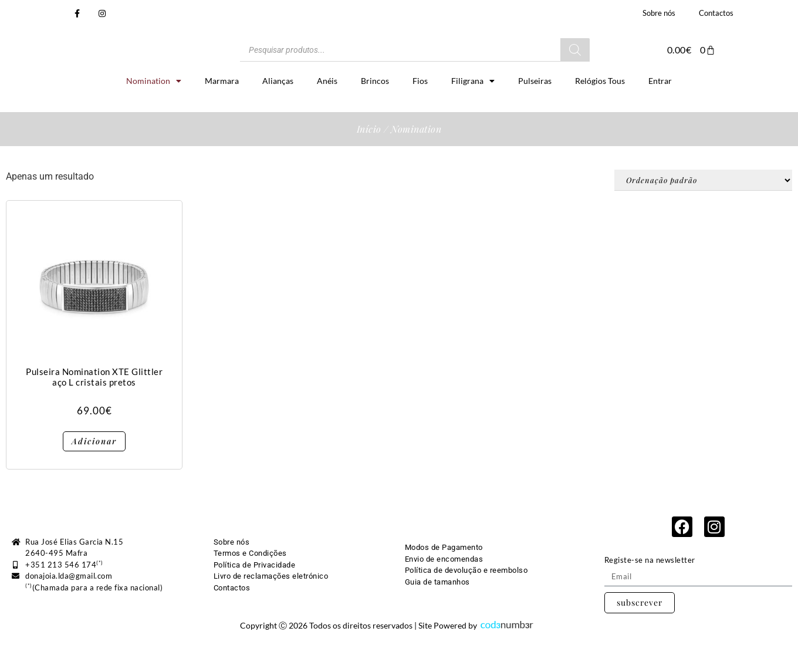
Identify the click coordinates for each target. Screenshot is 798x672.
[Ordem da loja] (703, 209)
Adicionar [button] (94, 470)
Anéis (327, 109)
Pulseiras (535, 109)
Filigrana (473, 110)
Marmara (222, 109)
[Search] (575, 64)
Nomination (154, 110)
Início (369, 158)
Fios (420, 109)
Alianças (278, 109)
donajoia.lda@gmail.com (69, 605)
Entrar (660, 109)
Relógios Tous (600, 109)
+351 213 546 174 (64, 593)
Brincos (375, 109)
